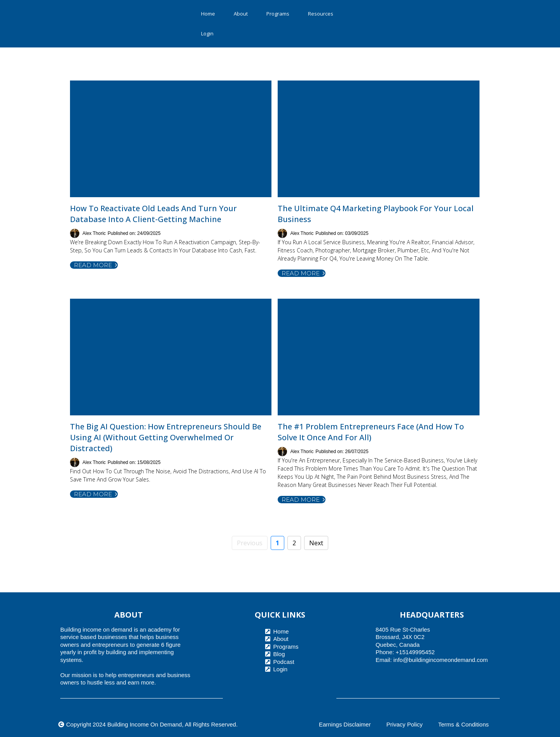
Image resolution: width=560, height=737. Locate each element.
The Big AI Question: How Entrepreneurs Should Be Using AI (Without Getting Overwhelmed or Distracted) (166, 437)
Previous (250, 543)
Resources (321, 14)
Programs (278, 14)
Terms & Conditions (464, 724)
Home (208, 14)
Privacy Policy (404, 724)
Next (316, 543)
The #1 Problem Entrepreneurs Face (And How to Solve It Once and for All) (371, 432)
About (241, 14)
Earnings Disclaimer (345, 724)
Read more (96, 265)
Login (207, 33)
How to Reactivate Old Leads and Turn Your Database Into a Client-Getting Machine (153, 214)
